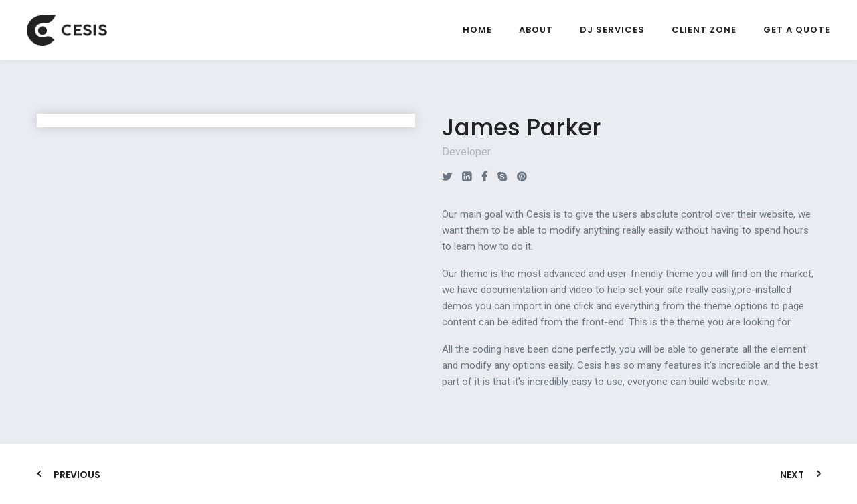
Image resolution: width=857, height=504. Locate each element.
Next (792, 475)
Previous (77, 475)
